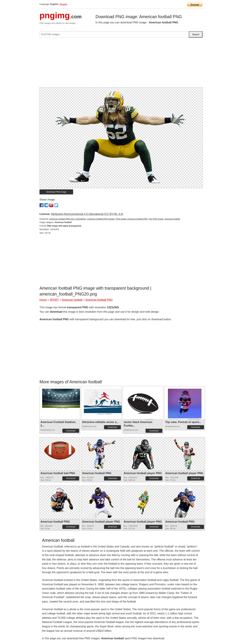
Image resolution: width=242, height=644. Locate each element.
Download (71, 431)
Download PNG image (56, 192)
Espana (63, 4)
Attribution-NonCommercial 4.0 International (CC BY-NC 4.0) (87, 214)
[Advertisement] (121, 64)
